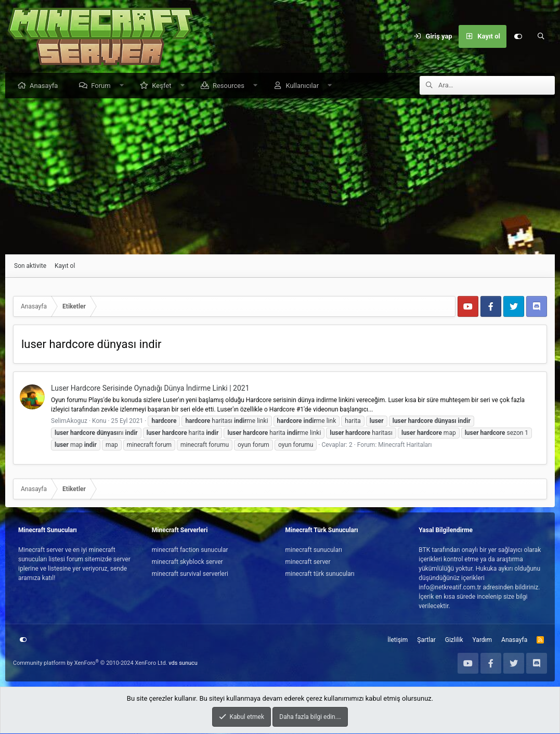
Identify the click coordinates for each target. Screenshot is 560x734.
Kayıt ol (65, 266)
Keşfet (164, 86)
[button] (124, 86)
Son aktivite (30, 266)
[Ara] (541, 36)
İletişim (398, 640)
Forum (103, 86)
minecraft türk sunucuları (320, 574)
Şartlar (426, 640)
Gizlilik (454, 640)
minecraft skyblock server (187, 562)
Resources (231, 86)
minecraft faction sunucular (190, 550)
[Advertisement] (280, 177)
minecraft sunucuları (314, 550)
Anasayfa (46, 86)
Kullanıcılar (305, 86)
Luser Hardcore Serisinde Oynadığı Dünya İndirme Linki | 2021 (150, 389)
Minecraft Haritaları (405, 445)
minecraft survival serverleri (190, 574)
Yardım (483, 640)
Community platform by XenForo (90, 664)
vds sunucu (183, 664)
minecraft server (308, 562)
